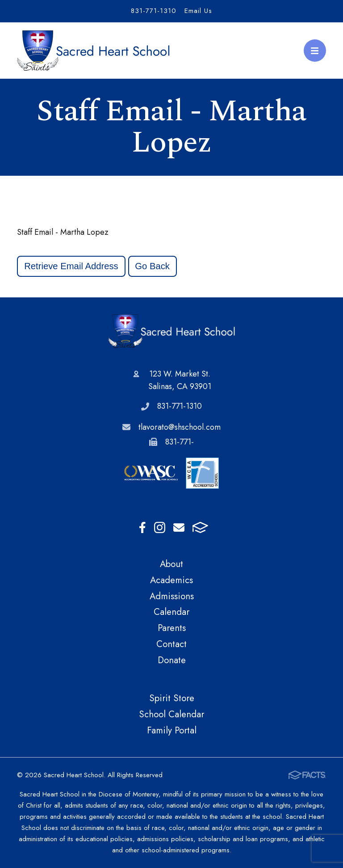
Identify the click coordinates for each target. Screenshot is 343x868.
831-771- (180, 442)
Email (179, 527)
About (171, 564)
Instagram (160, 527)
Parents (172, 628)
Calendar (171, 612)
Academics (171, 580)
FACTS (200, 527)
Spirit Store (172, 698)
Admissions (172, 596)
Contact (171, 644)
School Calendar (171, 714)
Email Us (198, 11)
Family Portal (172, 730)
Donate (172, 660)
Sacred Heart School (172, 331)
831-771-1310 (154, 11)
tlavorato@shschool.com (180, 427)
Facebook (142, 527)
